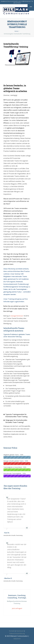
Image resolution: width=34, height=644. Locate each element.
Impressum (20, 631)
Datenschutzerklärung (17, 633)
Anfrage (10, 311)
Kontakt (12, 631)
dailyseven (17, 639)
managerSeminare (17, 316)
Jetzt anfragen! (17, 608)
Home (16, 31)
